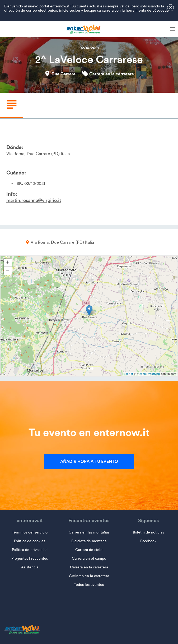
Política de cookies (30, 541)
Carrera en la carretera (112, 74)
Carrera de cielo (89, 550)
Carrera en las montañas (89, 532)
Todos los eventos (89, 585)
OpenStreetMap (149, 374)
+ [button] (8, 263)
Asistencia (30, 567)
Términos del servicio (30, 532)
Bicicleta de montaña (89, 541)
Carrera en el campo (89, 558)
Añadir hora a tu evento (89, 461)
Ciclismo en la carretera (89, 576)
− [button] (8, 271)
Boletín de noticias (148, 532)
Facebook (148, 541)
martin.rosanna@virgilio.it (34, 200)
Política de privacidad (30, 550)
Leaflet (128, 374)
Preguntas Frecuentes (30, 558)
